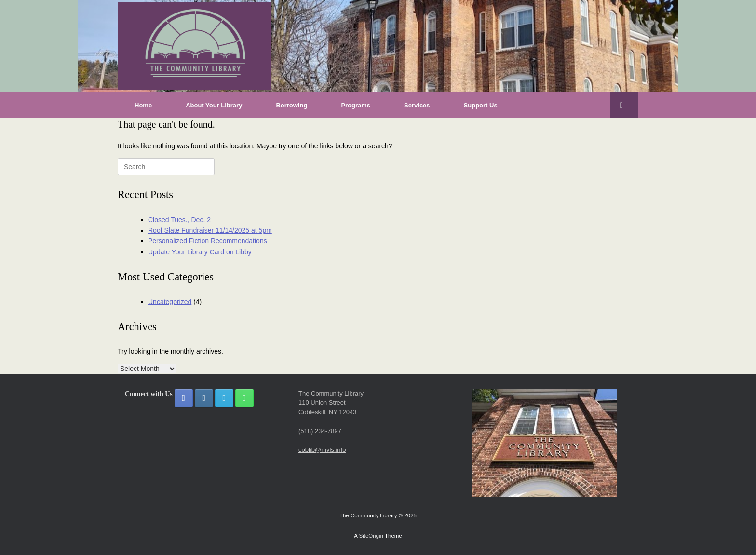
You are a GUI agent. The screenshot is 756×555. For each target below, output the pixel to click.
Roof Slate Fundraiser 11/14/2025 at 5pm (210, 230)
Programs (356, 105)
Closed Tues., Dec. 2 (179, 220)
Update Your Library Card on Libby (200, 252)
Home (143, 105)
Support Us (481, 105)
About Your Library (214, 105)
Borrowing (291, 105)
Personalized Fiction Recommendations (208, 241)
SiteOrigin (371, 536)
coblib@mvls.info (322, 450)
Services (417, 105)
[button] (624, 105)
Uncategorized (170, 302)
